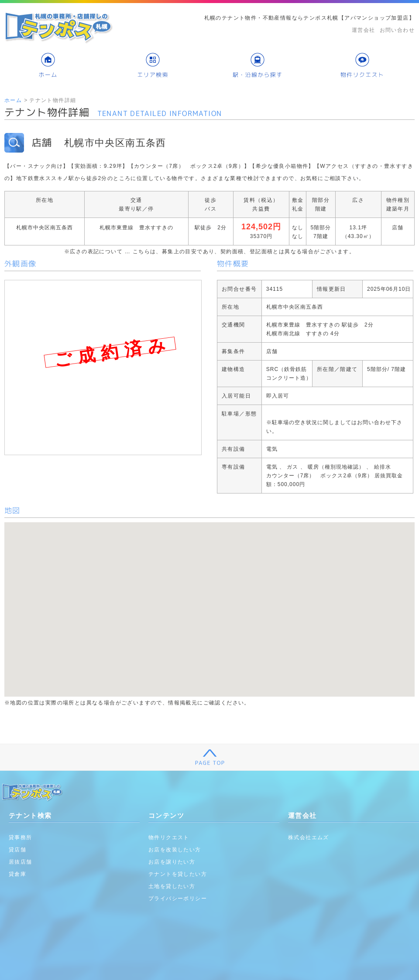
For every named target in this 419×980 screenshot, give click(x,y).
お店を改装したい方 (175, 850)
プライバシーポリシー (178, 898)
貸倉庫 (17, 874)
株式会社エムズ (309, 837)
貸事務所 (21, 837)
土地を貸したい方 (172, 886)
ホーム (13, 100)
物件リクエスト (169, 837)
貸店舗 (17, 850)
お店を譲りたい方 (172, 862)
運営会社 (364, 30)
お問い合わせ (397, 30)
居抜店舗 (21, 862)
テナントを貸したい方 (178, 874)
